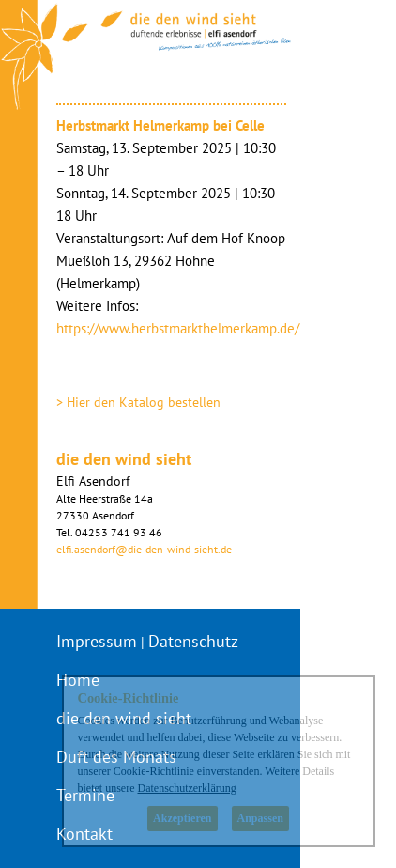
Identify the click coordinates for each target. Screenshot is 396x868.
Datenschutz (193, 641)
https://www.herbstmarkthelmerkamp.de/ (178, 328)
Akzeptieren (182, 818)
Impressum (97, 641)
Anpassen (260, 818)
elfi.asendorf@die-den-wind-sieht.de (144, 549)
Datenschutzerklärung (186, 788)
